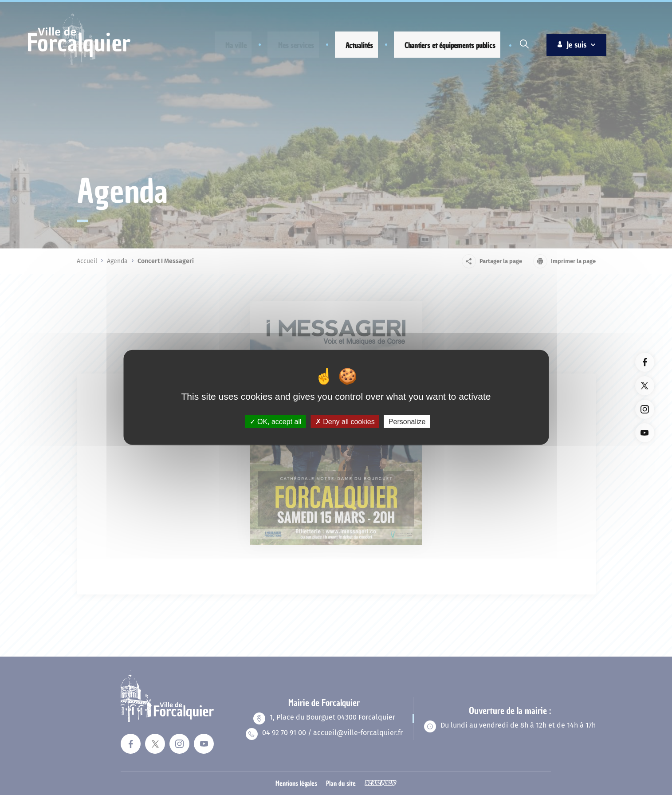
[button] (229, 45)
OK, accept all (276, 422)
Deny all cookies (345, 422)
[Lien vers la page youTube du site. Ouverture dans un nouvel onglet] (645, 433)
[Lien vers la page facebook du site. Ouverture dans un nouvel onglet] (645, 362)
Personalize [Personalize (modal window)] (407, 422)
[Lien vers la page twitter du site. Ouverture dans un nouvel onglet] (645, 386)
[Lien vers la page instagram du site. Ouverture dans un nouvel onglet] (645, 409)
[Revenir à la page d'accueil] (79, 64)
